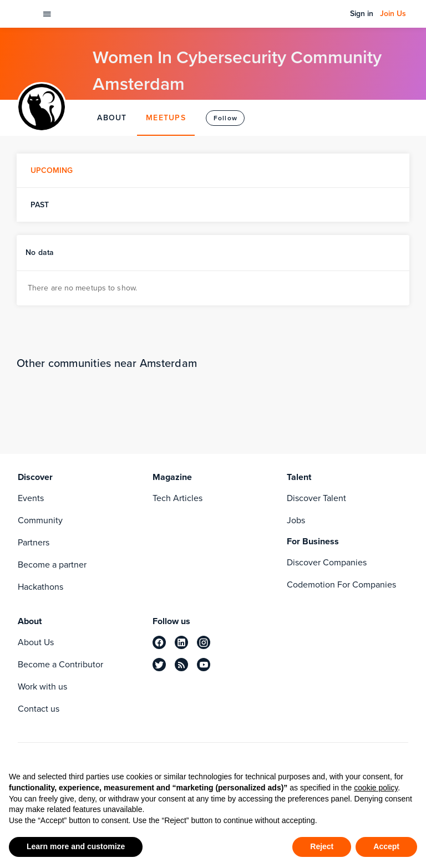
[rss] (181, 665)
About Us (36, 642)
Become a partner (52, 565)
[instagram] (204, 642)
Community (40, 520)
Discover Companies (327, 562)
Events (31, 498)
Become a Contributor (60, 664)
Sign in (362, 14)
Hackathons (40, 587)
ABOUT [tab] (112, 118)
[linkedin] (181, 642)
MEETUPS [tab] (166, 118)
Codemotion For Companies (341, 584)
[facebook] (159, 642)
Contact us (39, 709)
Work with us (42, 686)
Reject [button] (322, 846)
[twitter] (159, 665)
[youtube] (204, 665)
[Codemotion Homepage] (24, 14)
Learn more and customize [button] (76, 846)
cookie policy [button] (376, 788)
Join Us (393, 14)
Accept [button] (386, 846)
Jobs (296, 520)
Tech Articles (177, 498)
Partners (34, 542)
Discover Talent (316, 498)
